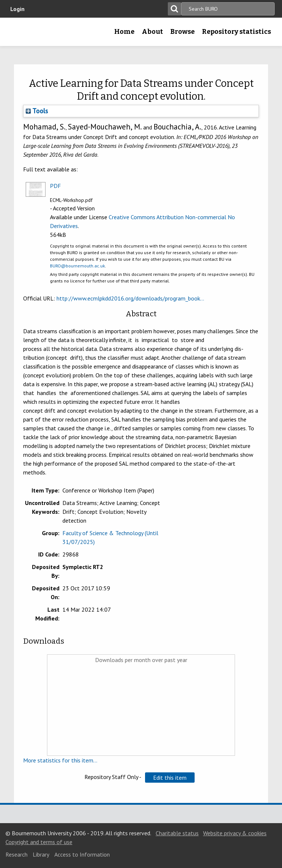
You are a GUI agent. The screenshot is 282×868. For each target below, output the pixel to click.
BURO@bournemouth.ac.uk (77, 266)
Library (41, 854)
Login (17, 9)
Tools (37, 111)
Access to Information (82, 854)
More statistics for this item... (60, 760)
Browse (182, 32)
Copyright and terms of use (39, 842)
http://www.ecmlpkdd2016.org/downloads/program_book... (130, 298)
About (152, 32)
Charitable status (177, 833)
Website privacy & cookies (235, 833)
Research (17, 854)
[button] (170, 778)
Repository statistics (236, 32)
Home (124, 32)
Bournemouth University (17, 34)
